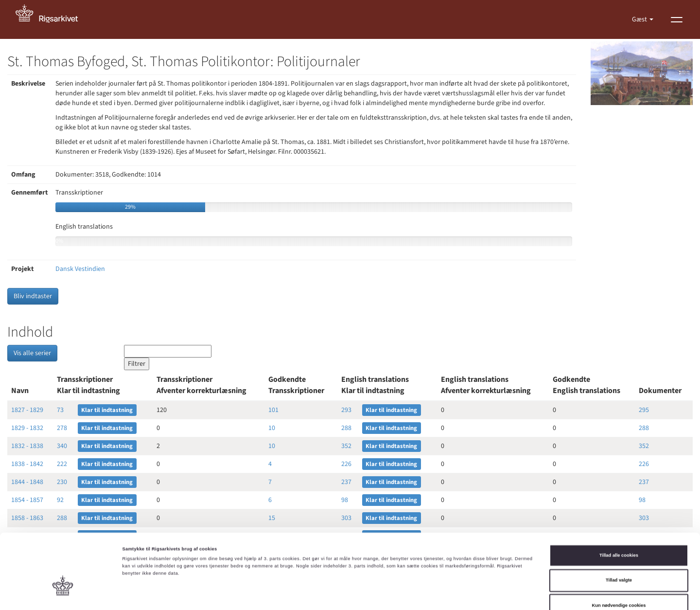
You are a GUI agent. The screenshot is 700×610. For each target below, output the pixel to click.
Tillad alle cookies (619, 507)
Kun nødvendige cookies (619, 557)
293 (346, 410)
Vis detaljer (401, 594)
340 (62, 446)
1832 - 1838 (27, 446)
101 (273, 410)
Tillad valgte (619, 532)
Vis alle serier (32, 353)
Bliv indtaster (33, 296)
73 (60, 410)
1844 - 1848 (27, 482)
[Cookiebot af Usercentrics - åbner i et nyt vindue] (63, 594)
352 (346, 446)
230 (62, 482)
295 (644, 410)
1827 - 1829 (27, 410)
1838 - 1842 (27, 464)
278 (62, 428)
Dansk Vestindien (80, 269)
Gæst (640, 19)
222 (62, 464)
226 (346, 464)
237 (346, 482)
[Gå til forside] (52, 19)
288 (346, 428)
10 (272, 428)
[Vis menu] (677, 19)
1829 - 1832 (27, 428)
